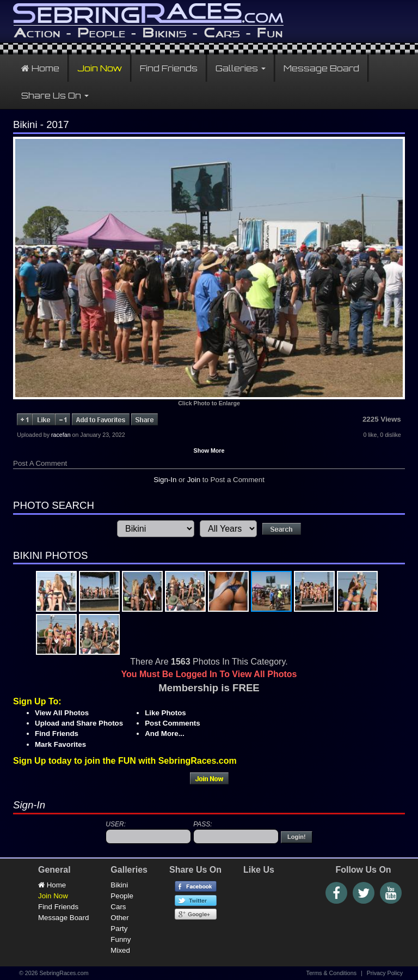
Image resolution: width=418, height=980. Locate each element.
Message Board (321, 68)
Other (119, 918)
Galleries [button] (241, 68)
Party (119, 929)
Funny (121, 939)
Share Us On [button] (55, 95)
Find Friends (169, 68)
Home (40, 68)
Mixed (120, 950)
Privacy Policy (385, 973)
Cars (118, 907)
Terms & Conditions (331, 973)
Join (194, 480)
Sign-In (165, 480)
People (122, 896)
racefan (61, 435)
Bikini (119, 885)
